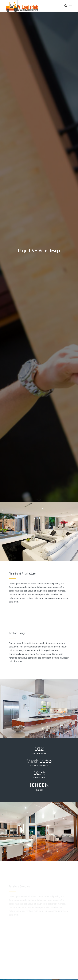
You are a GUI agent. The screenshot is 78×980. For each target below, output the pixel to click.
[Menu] (71, 6)
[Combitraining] (32, 6)
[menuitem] (64, 6)
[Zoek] (64, 6)
